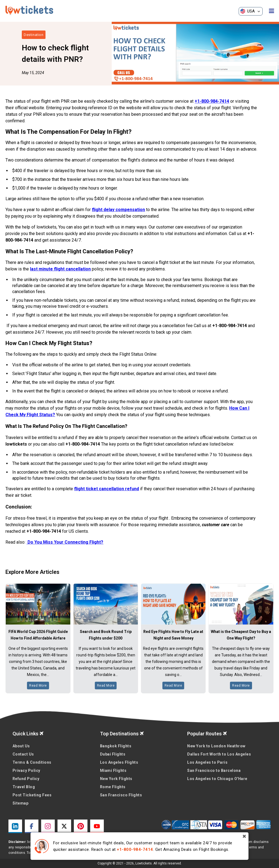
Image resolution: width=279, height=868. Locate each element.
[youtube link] (97, 826)
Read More (38, 686)
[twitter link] (64, 826)
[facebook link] (32, 826)
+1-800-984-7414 (212, 101)
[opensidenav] (272, 11)
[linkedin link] (15, 826)
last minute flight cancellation (60, 269)
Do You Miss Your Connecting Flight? (65, 542)
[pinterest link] (81, 826)
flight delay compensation (118, 210)
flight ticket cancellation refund (107, 489)
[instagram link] (48, 826)
